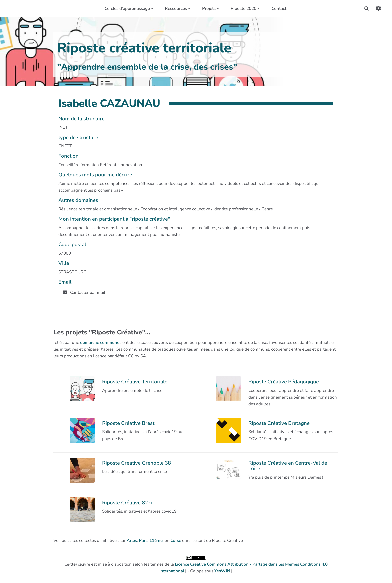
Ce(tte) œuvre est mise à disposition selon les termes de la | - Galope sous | (196, 565)
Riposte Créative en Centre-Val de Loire (288, 466)
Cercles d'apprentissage (129, 8)
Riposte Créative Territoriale (135, 382)
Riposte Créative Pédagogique (284, 382)
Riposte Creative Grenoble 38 (137, 463)
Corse (176, 541)
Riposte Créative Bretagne (279, 423)
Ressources (178, 8)
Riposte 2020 (245, 8)
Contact (279, 8)
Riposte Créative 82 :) (127, 503)
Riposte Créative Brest (128, 423)
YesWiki (222, 571)
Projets (211, 8)
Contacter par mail (84, 292)
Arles (132, 541)
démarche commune (100, 342)
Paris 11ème (151, 541)
